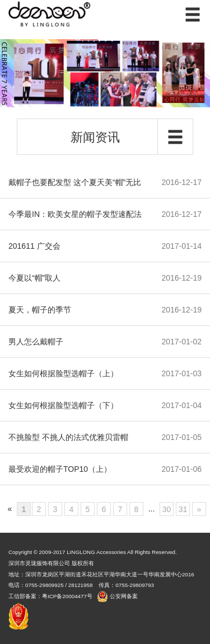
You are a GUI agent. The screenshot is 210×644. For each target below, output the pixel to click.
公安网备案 (124, 596)
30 (167, 509)
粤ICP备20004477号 (68, 596)
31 (183, 509)
